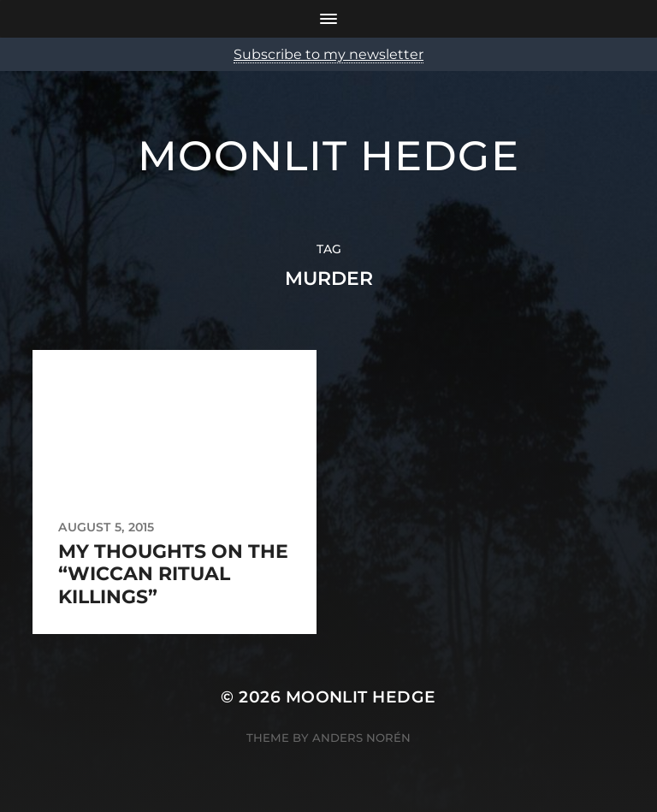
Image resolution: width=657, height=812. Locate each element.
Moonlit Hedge (328, 156)
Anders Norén (361, 738)
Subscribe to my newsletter (328, 54)
